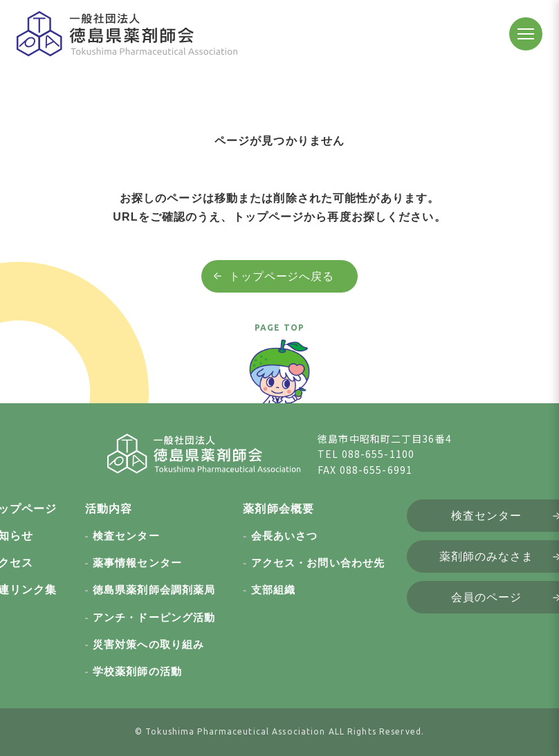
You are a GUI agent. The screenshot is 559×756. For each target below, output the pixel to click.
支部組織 (273, 590)
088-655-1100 (378, 454)
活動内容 (109, 509)
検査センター (126, 536)
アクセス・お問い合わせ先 (318, 563)
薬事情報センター (137, 563)
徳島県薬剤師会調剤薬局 (154, 590)
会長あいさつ (285, 536)
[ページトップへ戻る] (279, 378)
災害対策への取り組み (148, 644)
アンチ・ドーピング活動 (154, 617)
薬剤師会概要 (278, 509)
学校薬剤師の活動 (137, 671)
